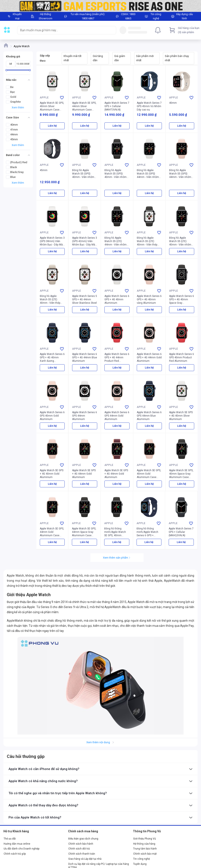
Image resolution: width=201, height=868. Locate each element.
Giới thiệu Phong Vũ (145, 839)
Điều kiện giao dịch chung (83, 839)
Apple (44, 97)
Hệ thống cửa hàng (144, 844)
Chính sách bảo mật (145, 854)
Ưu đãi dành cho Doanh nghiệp (21, 849)
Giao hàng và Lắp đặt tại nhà (85, 859)
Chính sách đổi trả (79, 849)
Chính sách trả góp (15, 854)
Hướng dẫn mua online (17, 844)
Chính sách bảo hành (81, 844)
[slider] (6, 70)
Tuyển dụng (140, 864)
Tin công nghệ (141, 859)
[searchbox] (63, 30)
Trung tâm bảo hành (145, 849)
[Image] (100, 6)
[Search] (112, 30)
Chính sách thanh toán (82, 854)
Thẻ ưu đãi (10, 839)
